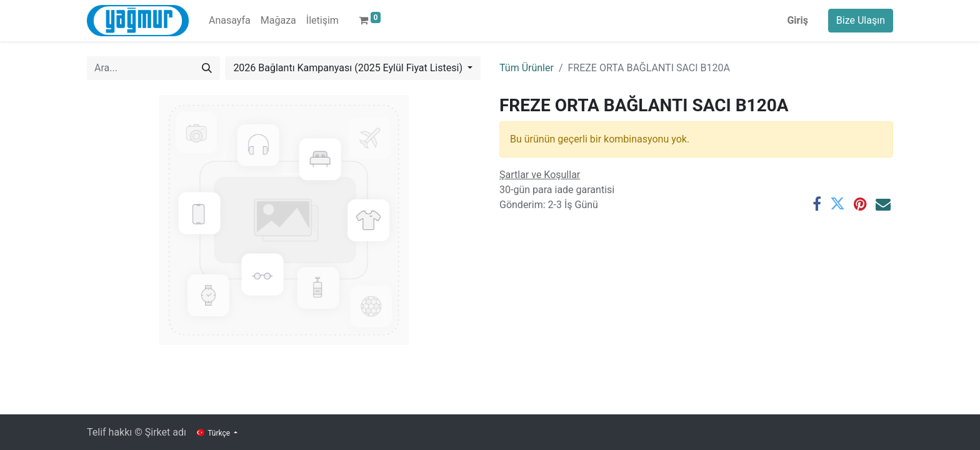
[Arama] (207, 68)
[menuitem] (230, 21)
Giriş (797, 20)
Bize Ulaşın (861, 20)
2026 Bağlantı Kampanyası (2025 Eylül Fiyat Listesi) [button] (349, 68)
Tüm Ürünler (527, 68)
